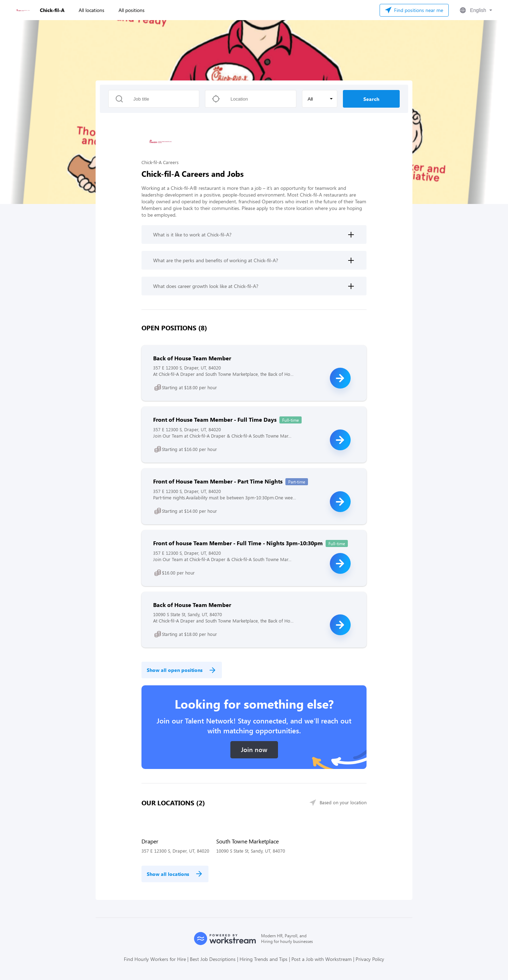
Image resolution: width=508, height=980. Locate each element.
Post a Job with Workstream (322, 959)
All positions (132, 10)
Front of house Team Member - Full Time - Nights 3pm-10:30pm (238, 543)
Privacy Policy (370, 959)
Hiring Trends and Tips (264, 959)
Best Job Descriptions (213, 959)
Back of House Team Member (192, 358)
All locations (92, 10)
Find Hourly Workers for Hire (155, 959)
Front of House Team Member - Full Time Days (215, 419)
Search (371, 99)
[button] (475, 10)
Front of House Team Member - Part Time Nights (218, 481)
